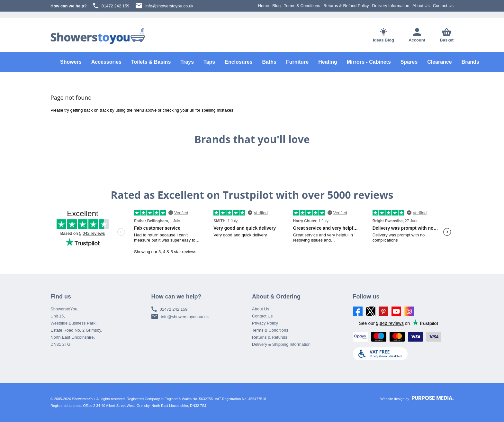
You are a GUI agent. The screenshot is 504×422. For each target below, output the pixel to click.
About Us (421, 6)
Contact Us (443, 6)
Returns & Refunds (270, 337)
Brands (470, 62)
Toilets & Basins (151, 62)
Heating (328, 62)
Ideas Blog (383, 35)
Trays (187, 62)
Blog (276, 6)
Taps (209, 62)
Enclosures (239, 62)
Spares (409, 62)
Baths (269, 62)
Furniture (297, 62)
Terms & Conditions (302, 6)
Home (264, 6)
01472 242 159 (111, 6)
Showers (71, 62)
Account (417, 35)
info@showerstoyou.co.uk (164, 6)
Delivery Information (391, 6)
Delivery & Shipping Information (281, 344)
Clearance (440, 62)
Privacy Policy (265, 323)
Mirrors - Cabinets (369, 62)
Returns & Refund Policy (346, 6)
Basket (447, 35)
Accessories (106, 62)
